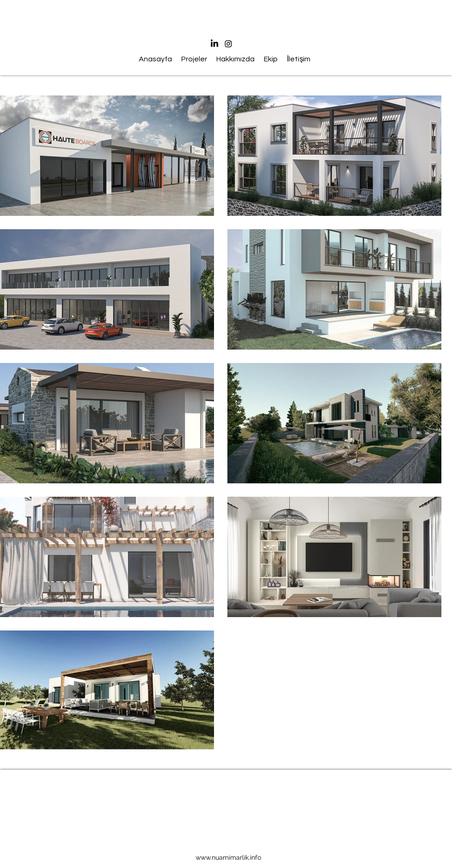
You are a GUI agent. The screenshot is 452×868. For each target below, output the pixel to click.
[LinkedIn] (214, 44)
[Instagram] (228, 44)
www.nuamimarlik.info (228, 857)
